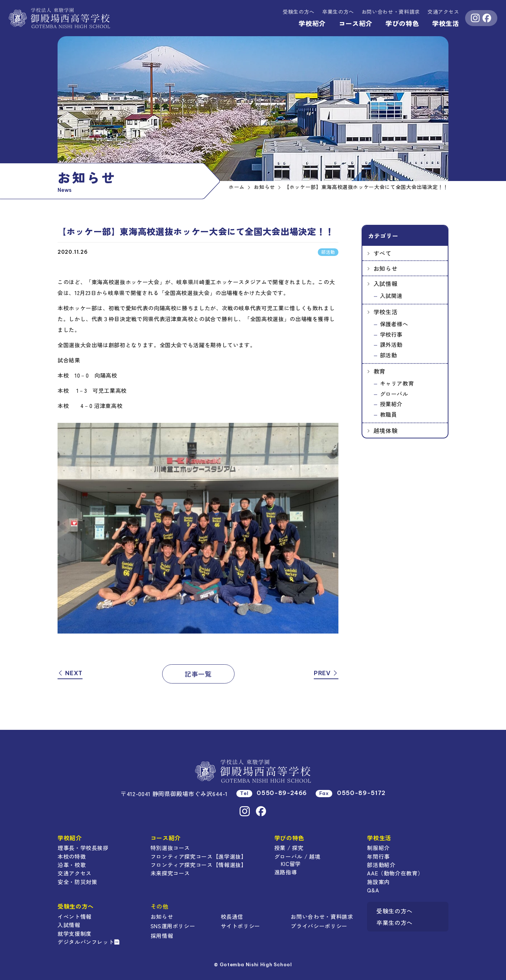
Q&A (373, 890)
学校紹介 (312, 23)
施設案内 (378, 882)
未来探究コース (170, 873)
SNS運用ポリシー (173, 926)
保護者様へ (394, 324)
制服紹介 (378, 848)
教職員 (389, 414)
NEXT (70, 673)
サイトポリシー (241, 926)
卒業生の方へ (338, 12)
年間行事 (378, 856)
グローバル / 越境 (297, 856)
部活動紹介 (381, 865)
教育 (379, 371)
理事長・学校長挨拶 (83, 848)
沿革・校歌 (72, 865)
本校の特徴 (72, 856)
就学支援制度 (75, 933)
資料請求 (391, 12)
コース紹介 (356, 23)
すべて (383, 253)
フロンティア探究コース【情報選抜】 (199, 865)
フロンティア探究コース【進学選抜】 (199, 856)
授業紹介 (391, 404)
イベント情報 (75, 916)
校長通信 (232, 916)
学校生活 (446, 23)
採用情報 (162, 936)
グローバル (394, 394)
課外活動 (391, 344)
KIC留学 (291, 864)
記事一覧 (198, 674)
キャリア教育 (397, 383)
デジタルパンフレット (89, 942)
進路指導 (286, 872)
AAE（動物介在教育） (395, 873)
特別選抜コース (170, 848)
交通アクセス (443, 12)
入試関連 (391, 296)
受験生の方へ (299, 12)
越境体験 (386, 430)
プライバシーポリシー (319, 926)
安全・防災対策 (77, 882)
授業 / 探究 (289, 848)
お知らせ (386, 268)
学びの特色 (402, 23)
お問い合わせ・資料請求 (322, 916)
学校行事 (391, 334)
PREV (326, 673)
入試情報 (386, 283)
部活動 (389, 355)
